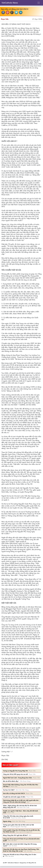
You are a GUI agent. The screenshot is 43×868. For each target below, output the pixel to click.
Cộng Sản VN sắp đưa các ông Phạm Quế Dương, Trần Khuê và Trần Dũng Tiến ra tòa (21, 850)
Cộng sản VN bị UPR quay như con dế (15, 774)
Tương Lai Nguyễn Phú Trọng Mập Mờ (15, 771)
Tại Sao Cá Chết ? (9, 790)
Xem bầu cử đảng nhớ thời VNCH (14, 793)
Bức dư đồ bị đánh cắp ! (11, 781)
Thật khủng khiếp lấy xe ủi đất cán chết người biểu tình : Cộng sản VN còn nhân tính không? (21, 801)
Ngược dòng (7, 821)
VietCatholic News (10, 3)
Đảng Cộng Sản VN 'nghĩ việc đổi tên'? (15, 835)
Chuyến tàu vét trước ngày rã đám (14, 797)
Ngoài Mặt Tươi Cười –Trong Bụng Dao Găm (18, 778)
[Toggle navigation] (39, 3)
